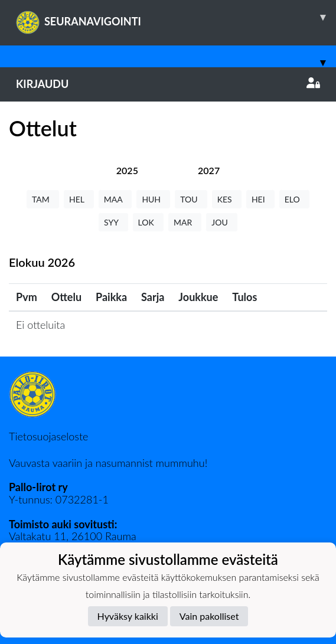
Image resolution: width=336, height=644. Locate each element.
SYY (113, 222)
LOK (148, 222)
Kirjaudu (168, 84)
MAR (185, 222)
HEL (79, 199)
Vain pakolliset (209, 616)
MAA (115, 199)
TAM (43, 199)
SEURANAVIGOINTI (176, 17)
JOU (222, 222)
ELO (294, 199)
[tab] (127, 170)
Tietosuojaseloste (48, 436)
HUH (153, 199)
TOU (191, 199)
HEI (260, 199)
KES (227, 199)
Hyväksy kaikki (128, 616)
